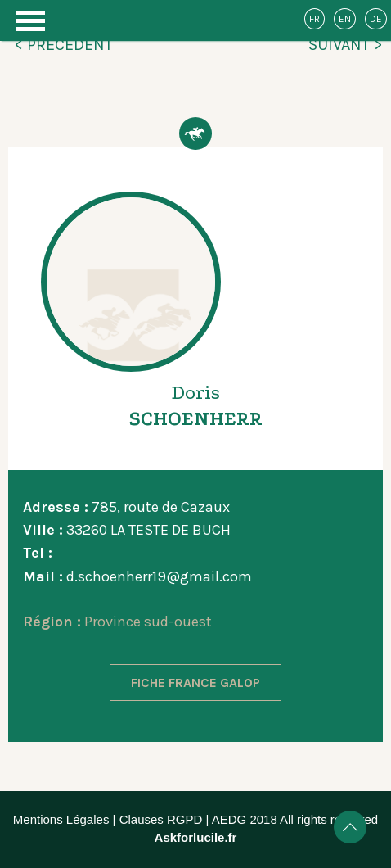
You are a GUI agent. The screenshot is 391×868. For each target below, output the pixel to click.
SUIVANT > (346, 45)
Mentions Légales (61, 819)
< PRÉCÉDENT (63, 45)
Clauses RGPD (161, 819)
